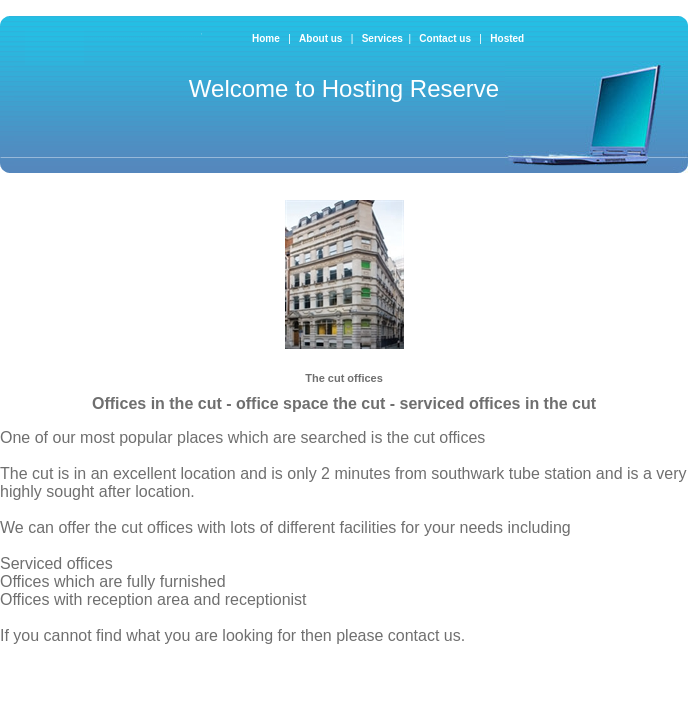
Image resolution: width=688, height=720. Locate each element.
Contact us (446, 38)
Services (382, 38)
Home (266, 38)
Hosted (507, 38)
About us (322, 38)
